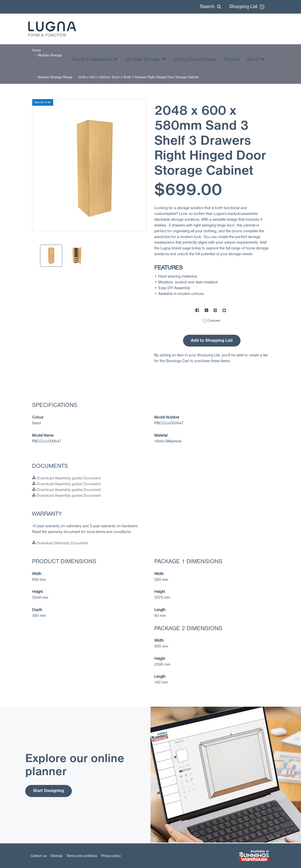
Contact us (39, 856)
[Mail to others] (225, 311)
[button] (210, 7)
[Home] (36, 50)
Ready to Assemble (95, 59)
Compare (214, 321)
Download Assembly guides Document (66, 478)
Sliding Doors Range (195, 60)
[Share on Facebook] (197, 311)
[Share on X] (206, 311)
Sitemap (56, 856)
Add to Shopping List (212, 341)
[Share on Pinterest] (216, 311)
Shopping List (247, 7)
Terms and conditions (82, 856)
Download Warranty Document (60, 543)
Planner (231, 60)
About (256, 59)
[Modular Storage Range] (55, 77)
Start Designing (49, 791)
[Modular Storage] (50, 55)
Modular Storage (146, 59)
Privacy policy (111, 856)
